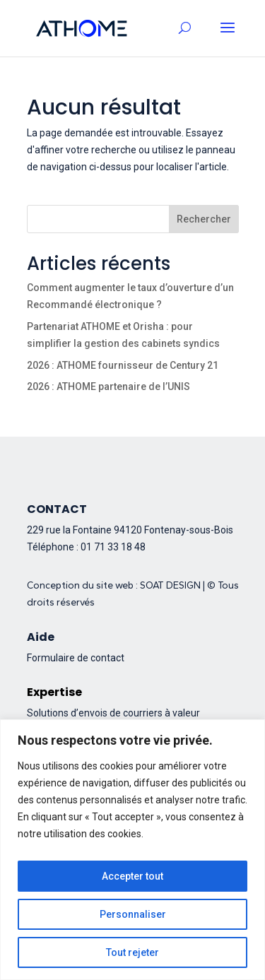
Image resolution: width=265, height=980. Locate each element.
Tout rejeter (132, 952)
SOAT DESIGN (170, 585)
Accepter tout (132, 876)
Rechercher (204, 219)
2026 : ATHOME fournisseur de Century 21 (123, 365)
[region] (132, 850)
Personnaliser (133, 914)
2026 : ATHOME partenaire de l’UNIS (108, 386)
